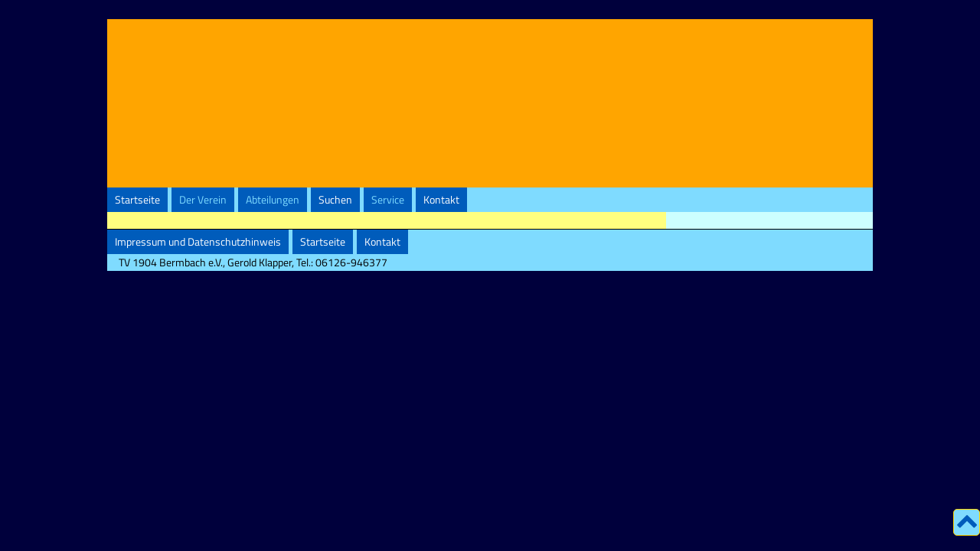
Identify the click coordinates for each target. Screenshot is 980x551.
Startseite (137, 200)
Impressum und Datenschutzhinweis (198, 242)
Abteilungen (273, 200)
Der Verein (203, 200)
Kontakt (441, 200)
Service (388, 200)
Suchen (335, 200)
